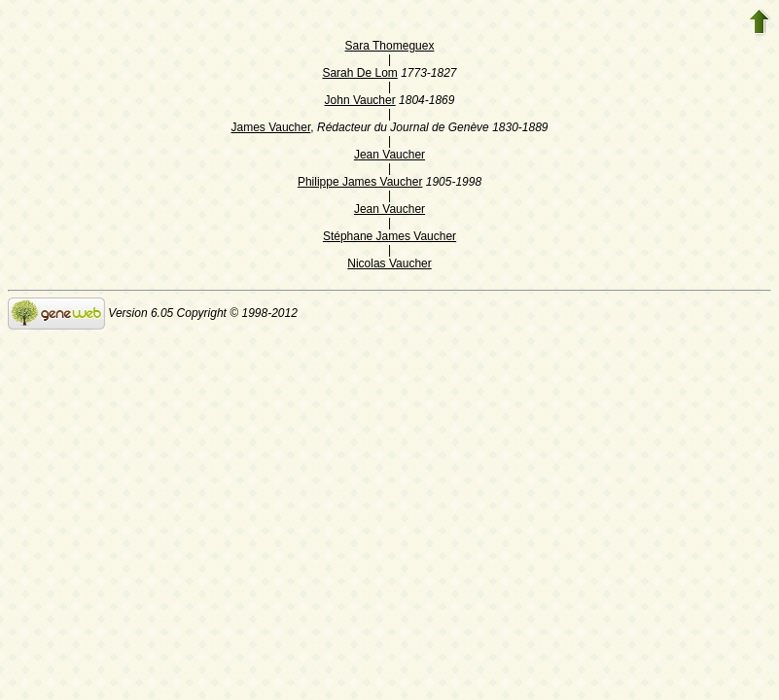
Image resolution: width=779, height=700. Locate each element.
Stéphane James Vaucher (389, 236)
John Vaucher (360, 100)
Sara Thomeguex (390, 46)
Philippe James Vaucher (360, 182)
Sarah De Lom (359, 73)
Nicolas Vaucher (389, 263)
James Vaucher (270, 127)
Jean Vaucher (389, 155)
